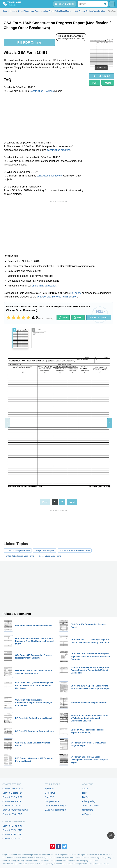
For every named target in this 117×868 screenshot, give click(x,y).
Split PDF (49, 789)
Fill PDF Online (29, 42)
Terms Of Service (90, 806)
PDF (94, 83)
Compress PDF (52, 801)
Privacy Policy (89, 801)
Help (84, 793)
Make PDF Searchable (55, 810)
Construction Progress (42, 91)
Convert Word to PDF (13, 789)
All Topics (87, 814)
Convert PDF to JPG (12, 826)
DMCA (85, 797)
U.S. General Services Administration (57, 297)
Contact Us (88, 810)
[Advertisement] (45, 118)
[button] (110, 423)
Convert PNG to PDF (12, 797)
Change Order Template (45, 551)
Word (108, 83)
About (85, 789)
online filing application (44, 286)
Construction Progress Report (18, 551)
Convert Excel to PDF (13, 793)
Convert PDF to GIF (12, 834)
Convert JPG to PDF (12, 814)
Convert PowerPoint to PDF (16, 810)
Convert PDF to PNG (12, 830)
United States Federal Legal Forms (20, 556)
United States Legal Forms (50, 556)
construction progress (59, 150)
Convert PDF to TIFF (12, 839)
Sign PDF (49, 797)
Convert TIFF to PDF (12, 806)
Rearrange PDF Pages (55, 806)
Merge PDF (50, 793)
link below (76, 293)
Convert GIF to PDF (12, 801)
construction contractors (50, 176)
